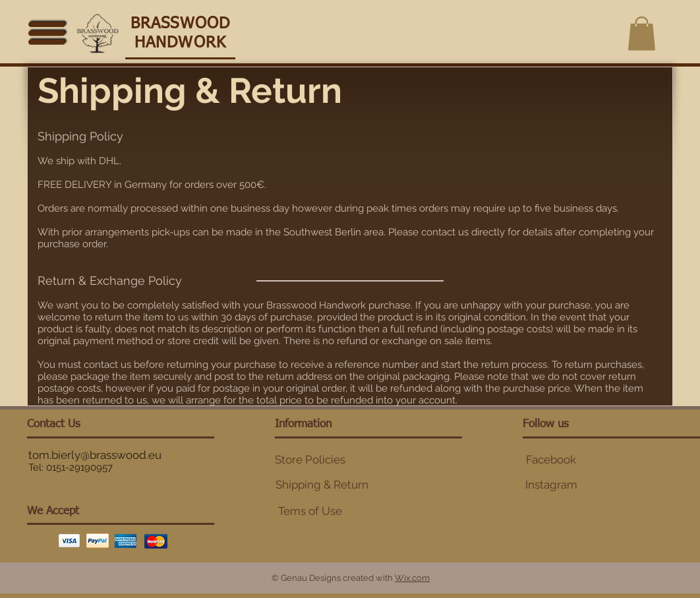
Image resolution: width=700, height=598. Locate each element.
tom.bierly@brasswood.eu (95, 455)
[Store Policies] (310, 460)
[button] (642, 33)
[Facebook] (551, 460)
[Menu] (47, 32)
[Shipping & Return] (322, 485)
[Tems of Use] (310, 512)
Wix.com (412, 578)
